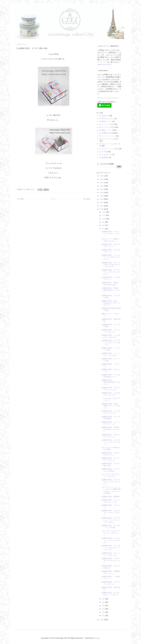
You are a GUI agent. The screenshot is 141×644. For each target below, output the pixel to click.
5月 (104, 602)
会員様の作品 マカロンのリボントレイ (111, 436)
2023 (102, 183)
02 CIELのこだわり (107, 118)
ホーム (54, 199)
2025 (102, 176)
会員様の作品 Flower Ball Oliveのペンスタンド (111, 290)
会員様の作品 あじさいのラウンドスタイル (111, 594)
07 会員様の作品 (106, 133)
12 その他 (103, 152)
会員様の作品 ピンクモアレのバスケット (111, 412)
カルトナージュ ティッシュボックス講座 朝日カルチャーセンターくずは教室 (111, 490)
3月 (104, 609)
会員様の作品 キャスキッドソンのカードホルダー (111, 540)
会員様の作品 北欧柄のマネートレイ (111, 572)
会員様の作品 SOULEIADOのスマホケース (111, 382)
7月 (104, 229)
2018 (102, 199)
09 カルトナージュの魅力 (109, 139)
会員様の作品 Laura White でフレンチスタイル (111, 406)
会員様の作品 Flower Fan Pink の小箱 (110, 284)
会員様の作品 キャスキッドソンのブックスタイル (111, 442)
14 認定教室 (104, 157)
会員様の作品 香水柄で (111, 497)
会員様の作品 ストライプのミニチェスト (111, 389)
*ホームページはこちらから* (108, 98)
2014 (102, 620)
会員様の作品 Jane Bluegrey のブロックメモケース (111, 303)
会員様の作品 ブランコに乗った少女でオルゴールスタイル (111, 265)
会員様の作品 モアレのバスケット (111, 251)
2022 (102, 186)
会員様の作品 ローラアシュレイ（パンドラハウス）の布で (111, 520)
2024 (102, 179)
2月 (104, 612)
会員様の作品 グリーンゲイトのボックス (111, 554)
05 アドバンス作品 (107, 127)
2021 (102, 189)
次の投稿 (20, 199)
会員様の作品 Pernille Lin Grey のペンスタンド (111, 429)
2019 (102, 196)
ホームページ (102, 62)
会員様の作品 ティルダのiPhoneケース (111, 376)
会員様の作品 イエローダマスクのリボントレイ (111, 560)
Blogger (97, 638)
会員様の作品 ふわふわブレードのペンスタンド (111, 513)
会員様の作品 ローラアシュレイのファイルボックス (111, 343)
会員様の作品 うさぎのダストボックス (111, 394)
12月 (104, 212)
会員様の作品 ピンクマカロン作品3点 (111, 470)
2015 (102, 209)
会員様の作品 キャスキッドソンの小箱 (111, 526)
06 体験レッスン (106, 130)
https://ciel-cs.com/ (104, 64)
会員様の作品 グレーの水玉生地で (111, 418)
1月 (104, 616)
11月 (104, 215)
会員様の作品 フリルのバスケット (111, 278)
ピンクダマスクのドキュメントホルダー (111, 475)
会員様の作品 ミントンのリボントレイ (111, 423)
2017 (102, 203)
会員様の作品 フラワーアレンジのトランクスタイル (111, 272)
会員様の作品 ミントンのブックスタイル (111, 354)
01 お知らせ (104, 116)
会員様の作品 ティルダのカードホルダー (111, 336)
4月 (104, 606)
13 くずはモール (106, 155)
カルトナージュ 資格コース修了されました (111, 240)
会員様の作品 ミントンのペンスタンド (111, 459)
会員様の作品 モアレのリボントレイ (111, 245)
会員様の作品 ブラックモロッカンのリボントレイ (111, 482)
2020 (102, 193)
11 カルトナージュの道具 (109, 149)
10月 (104, 219)
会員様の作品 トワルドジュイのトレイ (111, 583)
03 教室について (106, 121)
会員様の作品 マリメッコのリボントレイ (111, 501)
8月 (104, 225)
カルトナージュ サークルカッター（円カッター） (111, 533)
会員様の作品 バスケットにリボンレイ (111, 331)
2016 (102, 206)
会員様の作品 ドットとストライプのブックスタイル (111, 257)
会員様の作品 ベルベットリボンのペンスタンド (111, 234)
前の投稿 (87, 199)
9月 (104, 222)
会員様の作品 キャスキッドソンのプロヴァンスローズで (111, 548)
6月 (104, 599)
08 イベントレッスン (107, 136)
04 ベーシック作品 (107, 124)
